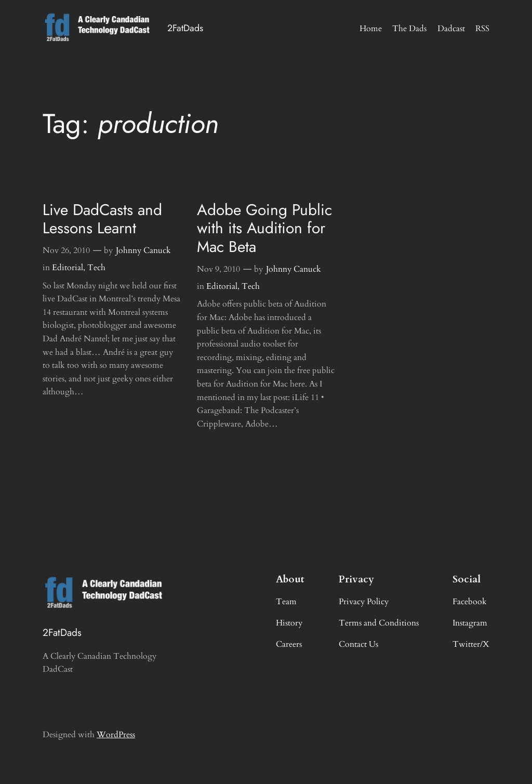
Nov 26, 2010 (66, 250)
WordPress (116, 735)
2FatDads (185, 28)
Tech (96, 268)
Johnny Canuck (143, 250)
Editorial (68, 268)
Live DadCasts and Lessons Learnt (102, 219)
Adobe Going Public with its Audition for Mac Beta (264, 228)
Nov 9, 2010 (218, 269)
